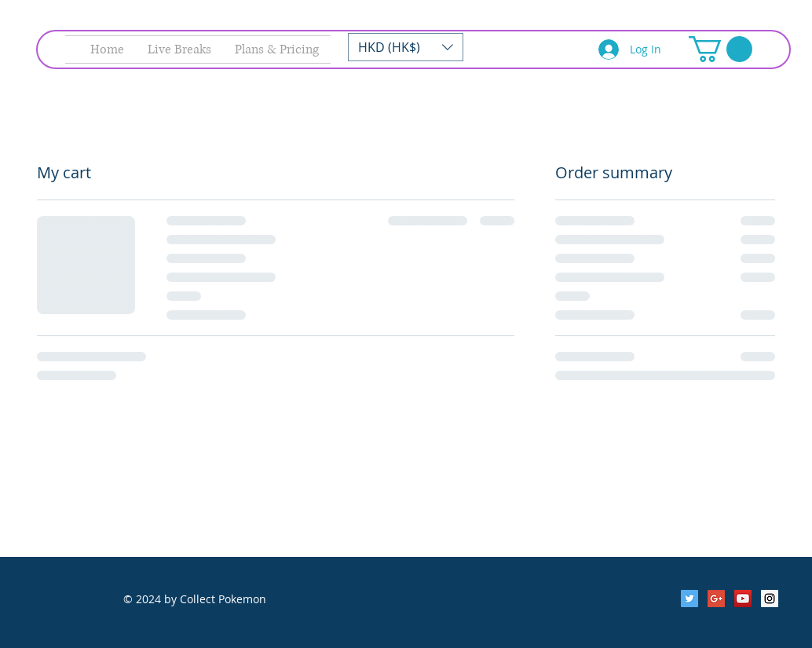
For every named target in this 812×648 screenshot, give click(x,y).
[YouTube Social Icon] (743, 599)
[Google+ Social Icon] (716, 599)
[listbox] (406, 47)
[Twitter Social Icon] (689, 599)
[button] (406, 47)
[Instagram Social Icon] (770, 599)
